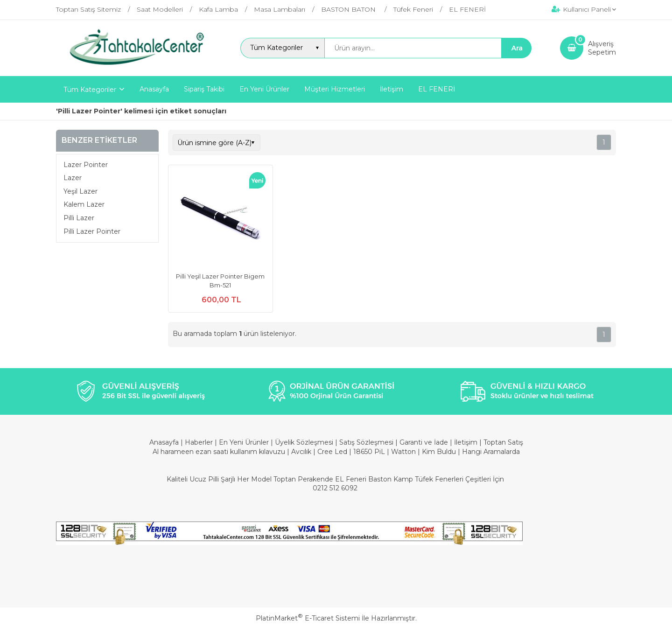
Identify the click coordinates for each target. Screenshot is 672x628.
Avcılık (301, 452)
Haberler (200, 442)
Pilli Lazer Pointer (92, 231)
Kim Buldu (439, 452)
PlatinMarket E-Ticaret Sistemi (308, 618)
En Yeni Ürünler (245, 442)
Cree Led (332, 452)
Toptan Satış (503, 442)
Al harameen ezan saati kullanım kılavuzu (219, 452)
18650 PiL (369, 452)
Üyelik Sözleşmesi (304, 442)
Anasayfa (165, 442)
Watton (403, 452)
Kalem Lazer (84, 204)
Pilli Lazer (79, 218)
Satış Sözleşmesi (366, 442)
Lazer (73, 178)
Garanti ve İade (424, 442)
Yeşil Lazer (80, 191)
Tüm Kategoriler (90, 90)
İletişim (467, 442)
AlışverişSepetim (602, 48)
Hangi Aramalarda (491, 452)
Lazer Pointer (86, 165)
